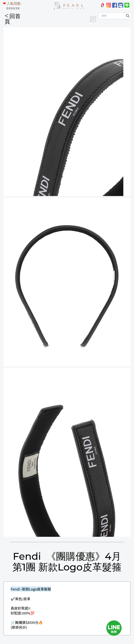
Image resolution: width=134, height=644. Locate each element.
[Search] (111, 16)
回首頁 (13, 19)
